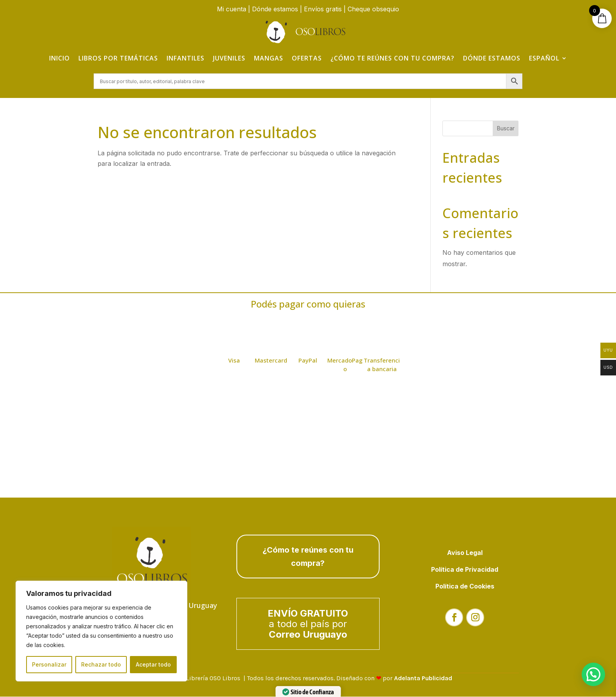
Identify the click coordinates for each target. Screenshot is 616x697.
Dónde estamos (275, 9)
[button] (593, 674)
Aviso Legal (465, 553)
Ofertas (307, 58)
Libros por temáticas (118, 58)
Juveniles (229, 58)
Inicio (59, 58)
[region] (101, 631)
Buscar (506, 129)
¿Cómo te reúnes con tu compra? (392, 58)
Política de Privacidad (465, 570)
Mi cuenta (232, 9)
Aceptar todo (153, 664)
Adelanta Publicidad (423, 678)
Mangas (269, 58)
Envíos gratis (323, 9)
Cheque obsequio (373, 9)
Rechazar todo (101, 664)
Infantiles (186, 58)
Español (544, 58)
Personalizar (49, 664)
